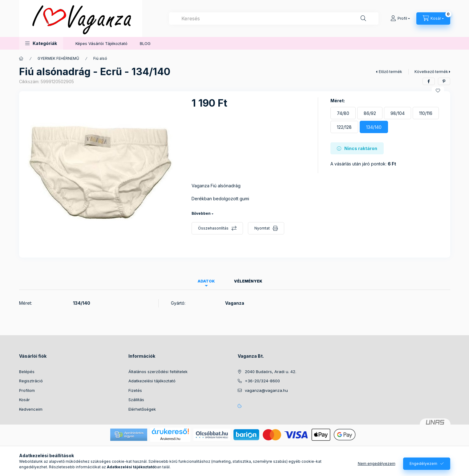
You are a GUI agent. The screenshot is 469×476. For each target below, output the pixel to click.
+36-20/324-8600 (262, 381)
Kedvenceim (31, 409)
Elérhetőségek (142, 409)
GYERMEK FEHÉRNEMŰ (58, 58)
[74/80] (343, 113)
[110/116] (426, 113)
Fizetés (135, 390)
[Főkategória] (21, 59)
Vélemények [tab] (248, 281)
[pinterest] (444, 81)
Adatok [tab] (206, 281)
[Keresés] (363, 18)
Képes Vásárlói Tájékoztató (101, 43)
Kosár (24, 400)
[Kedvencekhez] (438, 91)
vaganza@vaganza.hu (266, 390)
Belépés (27, 372)
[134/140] (374, 127)
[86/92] (370, 113)
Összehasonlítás (213, 228)
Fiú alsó (100, 58)
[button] (41, 43)
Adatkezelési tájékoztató (152, 381)
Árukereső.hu (170, 439)
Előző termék (390, 72)
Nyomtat (262, 228)
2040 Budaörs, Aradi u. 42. (271, 372)
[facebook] (429, 81)
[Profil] (400, 18)
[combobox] (274, 18)
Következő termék (431, 72)
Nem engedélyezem (377, 464)
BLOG (145, 43)
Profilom (27, 390)
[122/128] (344, 127)
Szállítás (136, 400)
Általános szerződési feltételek (158, 372)
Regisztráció (31, 381)
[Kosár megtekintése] (433, 18)
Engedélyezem (423, 464)
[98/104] (398, 113)
